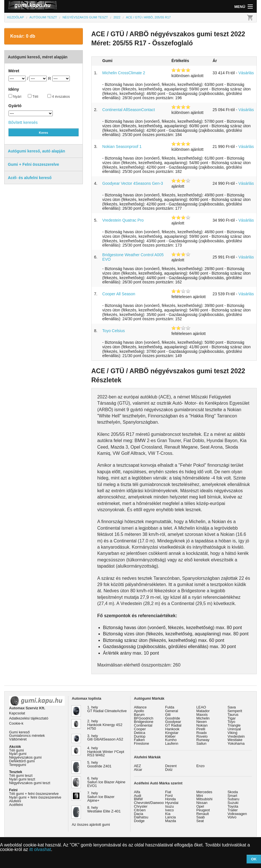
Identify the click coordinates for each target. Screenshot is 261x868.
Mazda (171, 821)
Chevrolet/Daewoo (149, 803)
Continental (143, 725)
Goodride (173, 718)
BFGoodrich (144, 718)
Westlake (235, 740)
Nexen (202, 722)
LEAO (201, 707)
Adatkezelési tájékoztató (29, 718)
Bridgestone (144, 722)
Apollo (139, 711)
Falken (139, 740)
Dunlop (140, 736)
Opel (200, 806)
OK (254, 859)
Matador (203, 711)
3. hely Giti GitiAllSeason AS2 (105, 738)
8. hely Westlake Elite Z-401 (104, 809)
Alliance (140, 707)
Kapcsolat (17, 713)
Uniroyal (234, 729)
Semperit (235, 711)
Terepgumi (18, 765)
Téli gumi (16, 750)
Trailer (233, 810)
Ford (169, 796)
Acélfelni (16, 805)
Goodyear (173, 722)
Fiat (168, 792)
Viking (232, 733)
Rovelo (202, 736)
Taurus (233, 715)
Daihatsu (141, 817)
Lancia (171, 817)
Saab (201, 817)
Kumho (171, 740)
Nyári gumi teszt (22, 779)
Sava (232, 707)
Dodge (139, 821)
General (172, 711)
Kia (168, 814)
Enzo (200, 766)
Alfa (137, 792)
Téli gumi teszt (21, 775)
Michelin (203, 718)
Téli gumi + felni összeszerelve (34, 794)
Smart (232, 796)
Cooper (140, 729)
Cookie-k (16, 723)
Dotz (169, 770)
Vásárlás (246, 73)
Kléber (170, 736)
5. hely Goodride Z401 (99, 764)
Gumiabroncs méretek (27, 736)
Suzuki (233, 803)
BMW (138, 799)
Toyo (231, 722)
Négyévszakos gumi (25, 757)
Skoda (233, 792)
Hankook (172, 729)
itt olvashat (40, 849)
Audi (138, 796)
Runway (203, 740)
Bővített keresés (23, 122)
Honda (171, 799)
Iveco (170, 810)
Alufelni (15, 801)
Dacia (139, 814)
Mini (200, 796)
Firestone (141, 743)
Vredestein (236, 736)
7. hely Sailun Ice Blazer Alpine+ (101, 797)
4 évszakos (59, 96)
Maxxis (202, 715)
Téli (33, 96)
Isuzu (170, 806)
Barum (139, 715)
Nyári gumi (18, 754)
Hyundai (172, 803)
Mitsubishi (204, 799)
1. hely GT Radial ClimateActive (107, 709)
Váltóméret (18, 739)
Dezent (171, 766)
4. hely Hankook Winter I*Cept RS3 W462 (106, 752)
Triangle (234, 725)
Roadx (202, 733)
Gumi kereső (19, 732)
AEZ (137, 766)
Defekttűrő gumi (22, 761)
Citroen (140, 810)
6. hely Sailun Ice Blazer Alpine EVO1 (106, 782)
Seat (200, 821)
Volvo (232, 817)
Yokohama (236, 743)
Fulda (170, 707)
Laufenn (172, 743)
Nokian (202, 725)
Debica (140, 733)
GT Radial (173, 725)
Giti (168, 715)
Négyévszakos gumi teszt (30, 783)
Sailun (201, 743)
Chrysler (141, 806)
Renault (203, 814)
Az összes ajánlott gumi (91, 825)
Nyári (15, 96)
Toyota (233, 806)
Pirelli (201, 729)
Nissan (202, 803)
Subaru (233, 799)
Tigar (232, 718)
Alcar (138, 770)
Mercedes (204, 792)
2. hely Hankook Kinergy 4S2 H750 (105, 725)
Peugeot (203, 810)
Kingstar (172, 733)
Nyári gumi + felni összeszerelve (35, 797)
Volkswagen (237, 814)
